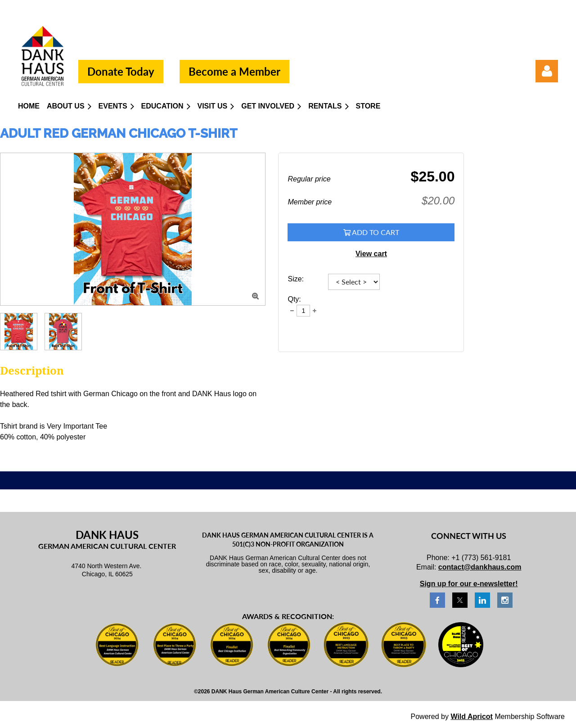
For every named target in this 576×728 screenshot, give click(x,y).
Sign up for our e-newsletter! (469, 584)
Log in (547, 71)
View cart (371, 254)
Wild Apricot (471, 717)
